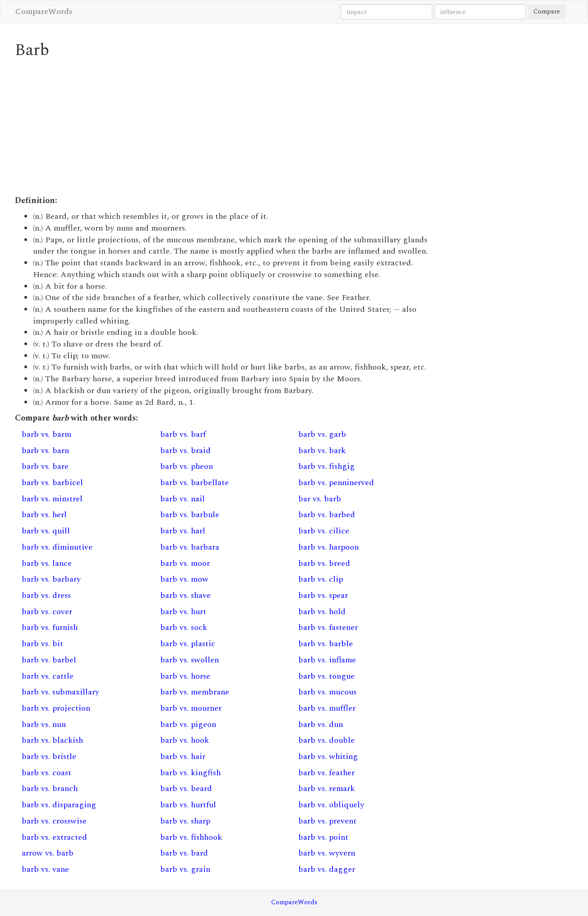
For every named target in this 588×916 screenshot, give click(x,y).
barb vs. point (323, 837)
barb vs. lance (47, 563)
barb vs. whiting (328, 756)
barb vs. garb (322, 434)
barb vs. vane (45, 869)
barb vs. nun (44, 724)
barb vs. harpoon (329, 547)
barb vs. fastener (328, 627)
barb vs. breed (324, 563)
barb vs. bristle (49, 756)
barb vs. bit (42, 644)
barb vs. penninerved (336, 483)
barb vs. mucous (327, 692)
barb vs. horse (185, 676)
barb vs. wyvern (327, 853)
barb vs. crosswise (54, 821)
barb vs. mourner (191, 708)
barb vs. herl (44, 515)
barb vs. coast (46, 773)
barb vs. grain (185, 869)
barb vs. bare (45, 466)
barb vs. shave (185, 595)
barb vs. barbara (190, 547)
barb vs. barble (326, 644)
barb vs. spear (323, 595)
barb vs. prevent (327, 821)
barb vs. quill (46, 531)
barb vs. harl (183, 531)
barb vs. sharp (185, 821)
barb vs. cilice (324, 531)
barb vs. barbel (49, 660)
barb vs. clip (321, 579)
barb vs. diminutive (57, 547)
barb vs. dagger (327, 869)
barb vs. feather (326, 773)
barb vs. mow (184, 579)
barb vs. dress (46, 595)
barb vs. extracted (54, 837)
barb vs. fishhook (191, 837)
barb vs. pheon (187, 466)
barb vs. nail (183, 499)
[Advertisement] (223, 127)
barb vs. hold (322, 612)
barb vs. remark (326, 789)
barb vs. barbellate (194, 483)
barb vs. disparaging (59, 805)
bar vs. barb (320, 499)
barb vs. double (326, 740)
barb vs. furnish (50, 627)
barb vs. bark (322, 451)
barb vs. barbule (190, 515)
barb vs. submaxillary (60, 692)
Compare (547, 12)
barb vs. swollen (190, 660)
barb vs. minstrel (52, 499)
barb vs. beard (186, 789)
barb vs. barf (183, 434)
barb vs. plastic (188, 644)
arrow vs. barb (48, 853)
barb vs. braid (185, 451)
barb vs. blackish (52, 740)
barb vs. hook (185, 740)
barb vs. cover (47, 612)
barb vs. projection (56, 708)
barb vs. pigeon (188, 724)
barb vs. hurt (183, 612)
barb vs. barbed (327, 515)
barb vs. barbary (51, 579)
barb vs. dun (321, 724)
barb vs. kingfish (190, 773)
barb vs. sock (184, 627)
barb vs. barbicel (52, 483)
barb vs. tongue (326, 676)
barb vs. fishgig (326, 466)
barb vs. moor (185, 563)
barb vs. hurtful (188, 805)
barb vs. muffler (327, 708)
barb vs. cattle (48, 676)
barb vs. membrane (195, 692)
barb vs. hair (183, 756)
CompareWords (44, 12)
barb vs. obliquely (331, 805)
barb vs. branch (50, 789)
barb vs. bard (184, 853)
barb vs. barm (46, 434)
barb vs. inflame (327, 660)
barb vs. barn (45, 451)
